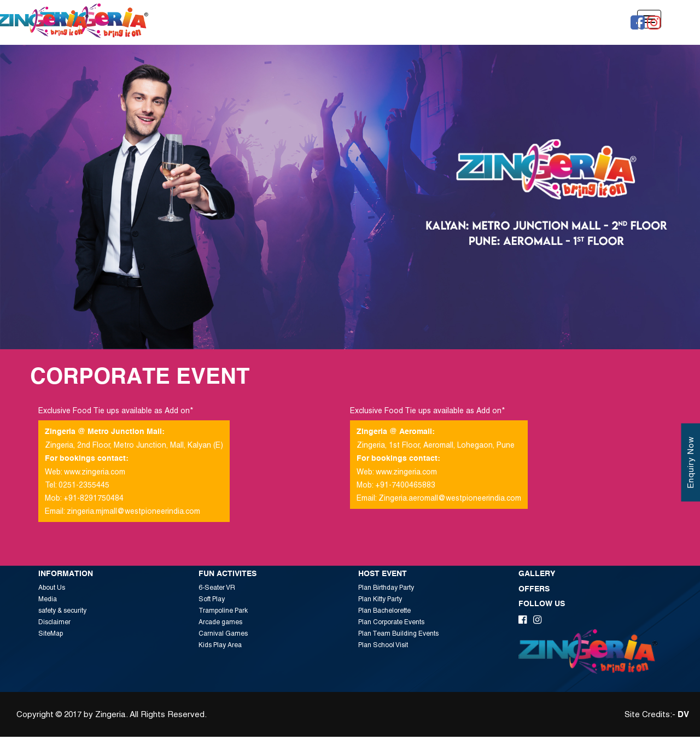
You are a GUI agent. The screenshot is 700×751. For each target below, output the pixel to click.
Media (48, 599)
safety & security (62, 611)
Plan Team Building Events (398, 633)
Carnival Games (223, 633)
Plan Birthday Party (386, 588)
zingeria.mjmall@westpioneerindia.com (133, 511)
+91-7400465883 (405, 485)
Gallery (537, 574)
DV (683, 715)
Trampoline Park (223, 611)
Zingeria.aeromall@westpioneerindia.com (450, 498)
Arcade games (220, 622)
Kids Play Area (220, 645)
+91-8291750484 (94, 498)
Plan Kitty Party (380, 599)
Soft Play (212, 599)
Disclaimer (54, 622)
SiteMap (51, 633)
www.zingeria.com (95, 472)
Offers (534, 589)
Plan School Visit (383, 645)
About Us (52, 588)
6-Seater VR (217, 588)
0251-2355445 (84, 485)
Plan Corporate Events (391, 622)
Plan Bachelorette (384, 611)
